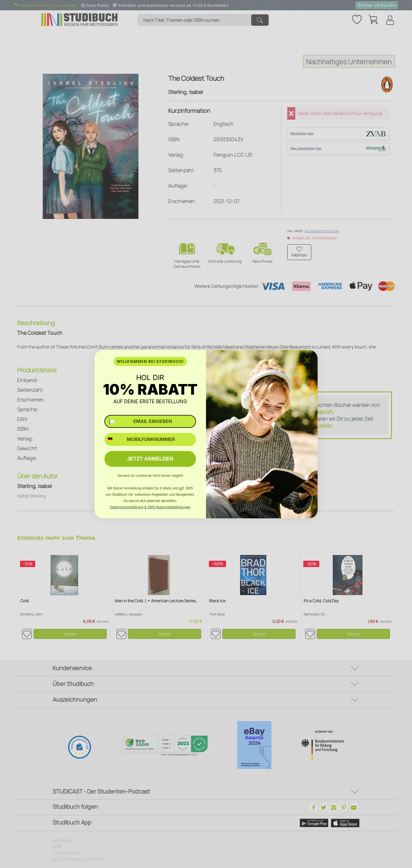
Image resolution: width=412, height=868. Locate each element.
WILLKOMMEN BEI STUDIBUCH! (150, 361)
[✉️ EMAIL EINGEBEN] (150, 421)
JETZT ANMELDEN (150, 459)
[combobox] (114, 439)
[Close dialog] (307, 360)
